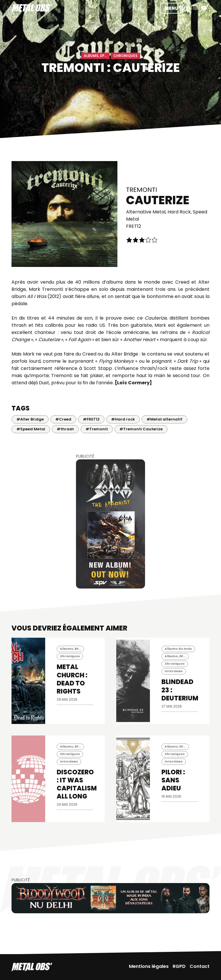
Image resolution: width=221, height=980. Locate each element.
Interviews (174, 671)
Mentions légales (149, 966)
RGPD (179, 966)
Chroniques (125, 56)
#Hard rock (123, 419)
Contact (200, 966)
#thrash (65, 429)
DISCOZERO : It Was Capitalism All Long (77, 784)
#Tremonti (97, 429)
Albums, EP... (95, 56)
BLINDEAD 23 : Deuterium (180, 690)
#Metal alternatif (164, 419)
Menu (172, 8)
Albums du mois (178, 649)
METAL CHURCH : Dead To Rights (72, 679)
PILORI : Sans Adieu (173, 780)
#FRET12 (91, 419)
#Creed (63, 419)
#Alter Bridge (30, 419)
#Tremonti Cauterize (141, 429)
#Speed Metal (31, 429)
